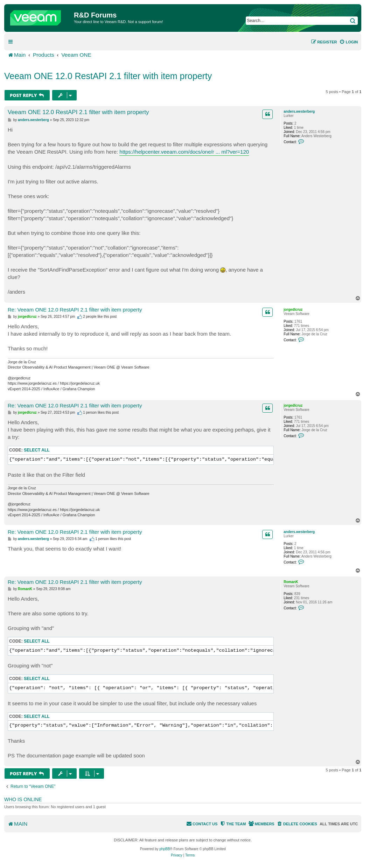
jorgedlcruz (293, 310)
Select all (37, 450)
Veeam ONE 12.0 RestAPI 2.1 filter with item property (108, 76)
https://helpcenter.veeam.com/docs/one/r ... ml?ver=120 (184, 152)
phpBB (165, 849)
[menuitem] (349, 42)
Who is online (23, 799)
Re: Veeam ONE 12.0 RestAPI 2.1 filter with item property (75, 310)
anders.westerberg (299, 111)
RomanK (291, 582)
